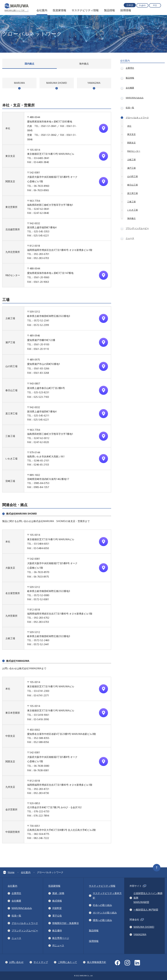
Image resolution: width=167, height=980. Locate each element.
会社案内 (26, 872)
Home (9, 872)
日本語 (130, 5)
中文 (155, 5)
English (142, 5)
